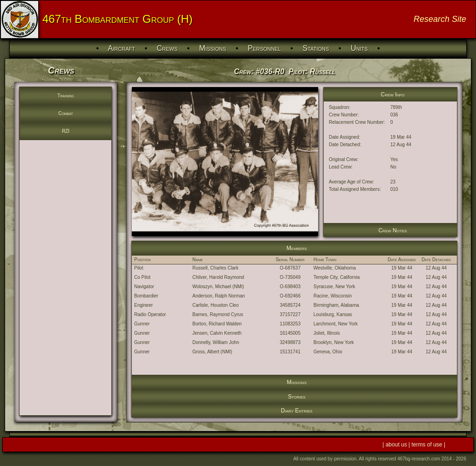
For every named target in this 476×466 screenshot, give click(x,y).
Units (359, 48)
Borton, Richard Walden (217, 324)
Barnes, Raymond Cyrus (218, 314)
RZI (66, 131)
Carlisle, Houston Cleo (216, 305)
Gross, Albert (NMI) (212, 352)
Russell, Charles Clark (215, 268)
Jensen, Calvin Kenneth (217, 333)
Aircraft (122, 48)
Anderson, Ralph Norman (219, 296)
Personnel (264, 48)
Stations (316, 48)
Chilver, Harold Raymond (218, 277)
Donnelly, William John (216, 342)
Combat (66, 113)
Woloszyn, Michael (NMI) (218, 287)
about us (397, 445)
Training (65, 96)
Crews (167, 48)
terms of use (428, 445)
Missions (213, 48)
